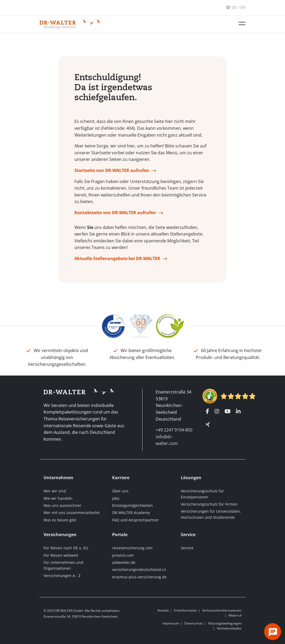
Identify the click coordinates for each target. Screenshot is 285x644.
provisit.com (123, 555)
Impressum (171, 623)
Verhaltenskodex (229, 628)
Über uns (120, 491)
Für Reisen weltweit (61, 555)
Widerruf (235, 615)
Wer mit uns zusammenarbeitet (72, 513)
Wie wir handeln (58, 498)
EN (243, 7)
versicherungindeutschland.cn (139, 569)
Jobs (116, 498)
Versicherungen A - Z (62, 576)
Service (187, 548)
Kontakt (163, 610)
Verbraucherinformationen (222, 610)
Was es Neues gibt (60, 520)
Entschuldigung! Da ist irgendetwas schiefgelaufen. (113, 89)
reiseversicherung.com (132, 548)
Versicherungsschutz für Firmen (209, 504)
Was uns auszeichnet (62, 505)
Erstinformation (185, 610)
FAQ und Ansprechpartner (136, 520)
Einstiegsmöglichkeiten (132, 505)
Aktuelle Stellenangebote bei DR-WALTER (117, 260)
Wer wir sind (55, 491)
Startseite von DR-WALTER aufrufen (112, 172)
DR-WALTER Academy (131, 513)
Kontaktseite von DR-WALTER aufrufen (115, 214)
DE (234, 7)
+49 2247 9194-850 (174, 430)
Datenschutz (194, 623)
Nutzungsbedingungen (225, 623)
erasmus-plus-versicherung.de (139, 577)
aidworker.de (124, 562)
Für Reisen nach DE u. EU (66, 548)
